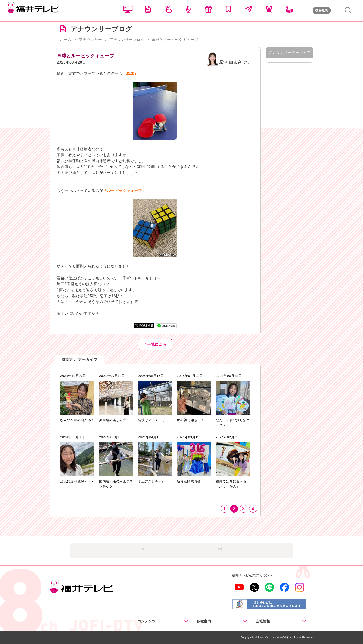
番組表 (322, 10)
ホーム (66, 40)
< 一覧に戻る (155, 344)
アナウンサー (91, 40)
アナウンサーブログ (127, 40)
